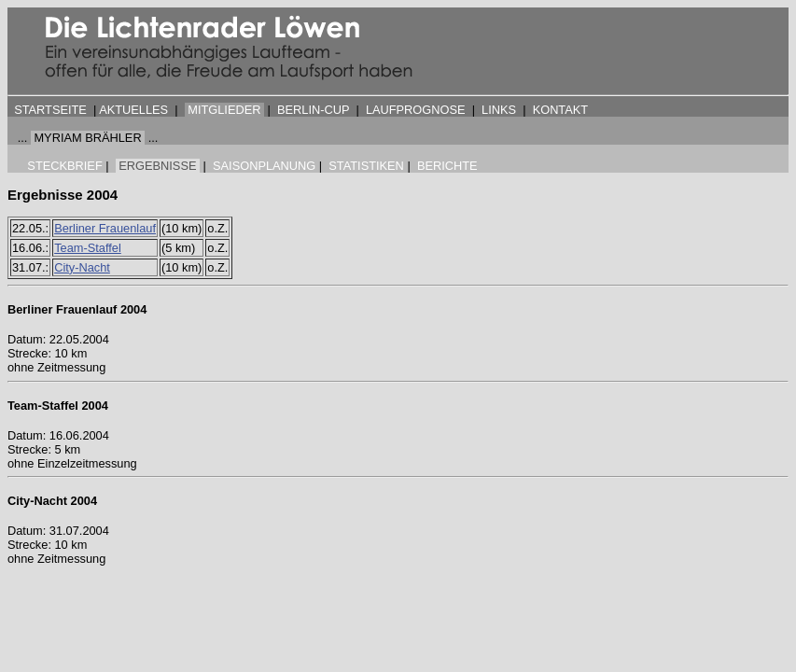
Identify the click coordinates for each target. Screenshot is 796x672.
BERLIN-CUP (313, 110)
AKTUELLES (133, 110)
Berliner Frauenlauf (105, 228)
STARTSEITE (50, 110)
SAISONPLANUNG (264, 166)
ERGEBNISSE (157, 166)
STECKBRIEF (64, 166)
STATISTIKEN (366, 166)
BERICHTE (447, 166)
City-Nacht (82, 267)
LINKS (499, 110)
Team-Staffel (88, 248)
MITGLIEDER (224, 110)
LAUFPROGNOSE (416, 110)
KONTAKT (561, 110)
